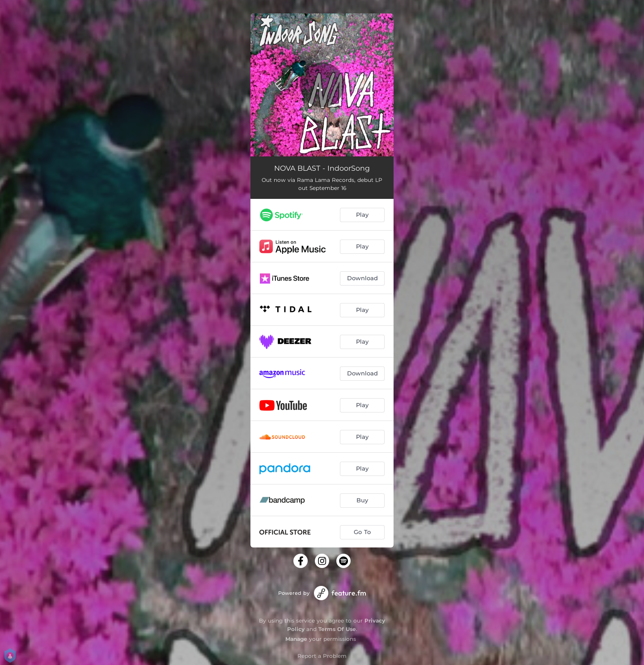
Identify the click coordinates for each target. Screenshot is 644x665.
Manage (296, 639)
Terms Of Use (337, 629)
